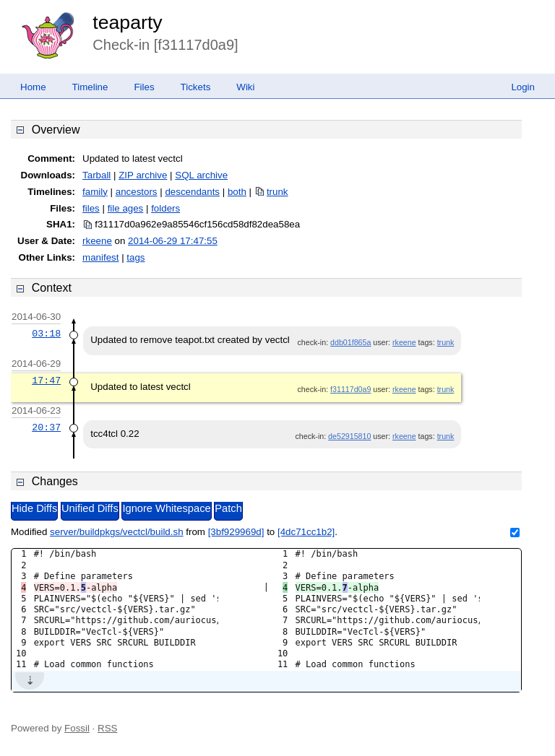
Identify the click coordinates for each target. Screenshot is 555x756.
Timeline (90, 87)
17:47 (46, 381)
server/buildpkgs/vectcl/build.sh (116, 532)
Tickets (196, 87)
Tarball (96, 175)
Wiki (245, 87)
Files (144, 87)
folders (165, 208)
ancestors (137, 192)
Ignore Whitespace (166, 508)
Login (523, 87)
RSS (107, 728)
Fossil (77, 728)
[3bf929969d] (236, 532)
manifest (100, 257)
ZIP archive (143, 175)
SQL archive (201, 175)
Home (33, 87)
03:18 (46, 334)
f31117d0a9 (350, 389)
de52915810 (349, 436)
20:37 (46, 427)
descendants (192, 192)
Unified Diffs (90, 508)
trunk (277, 192)
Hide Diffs (34, 508)
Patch (228, 508)
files (91, 208)
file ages (126, 208)
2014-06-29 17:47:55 (173, 241)
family (95, 192)
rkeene (97, 241)
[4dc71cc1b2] (306, 532)
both (237, 192)
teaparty (127, 22)
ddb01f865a (350, 342)
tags (135, 257)
